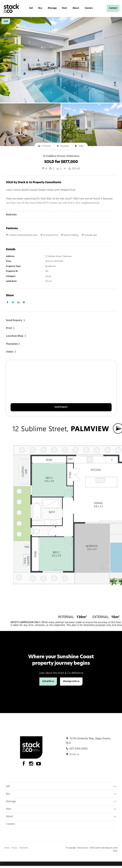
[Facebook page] (24, 765)
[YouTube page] (39, 765)
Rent (65, 8)
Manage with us (71, 681)
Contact (113, 8)
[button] (10, 328)
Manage (52, 8)
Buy (40, 8)
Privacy (15, 848)
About (76, 8)
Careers (89, 8)
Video (80, 146)
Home (7, 848)
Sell (31, 8)
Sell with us (48, 681)
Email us (74, 754)
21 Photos (44, 146)
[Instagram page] (32, 765)
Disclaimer (24, 848)
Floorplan (63, 146)
